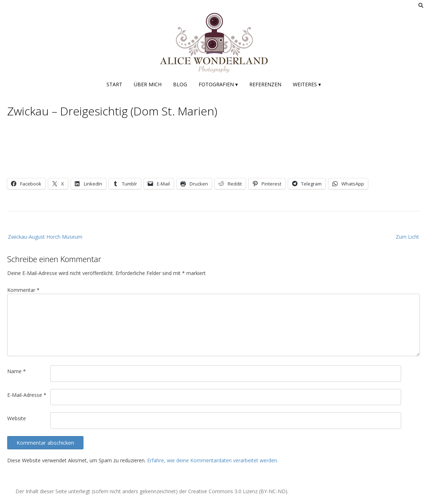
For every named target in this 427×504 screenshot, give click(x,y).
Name (17, 371)
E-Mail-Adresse (27, 395)
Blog (180, 84)
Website (17, 418)
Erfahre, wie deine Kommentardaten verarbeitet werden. (213, 460)
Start (114, 84)
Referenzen (265, 84)
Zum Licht (407, 237)
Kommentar (23, 290)
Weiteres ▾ (307, 84)
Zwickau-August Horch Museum (45, 237)
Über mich (148, 84)
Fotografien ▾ (218, 84)
